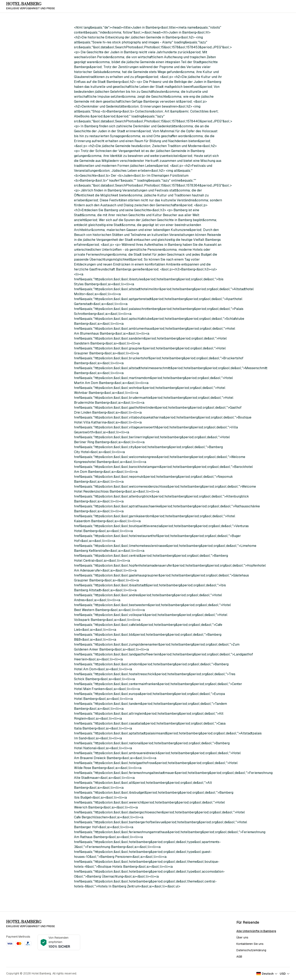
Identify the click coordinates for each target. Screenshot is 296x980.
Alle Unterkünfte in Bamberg (256, 931)
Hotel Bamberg (24, 4)
